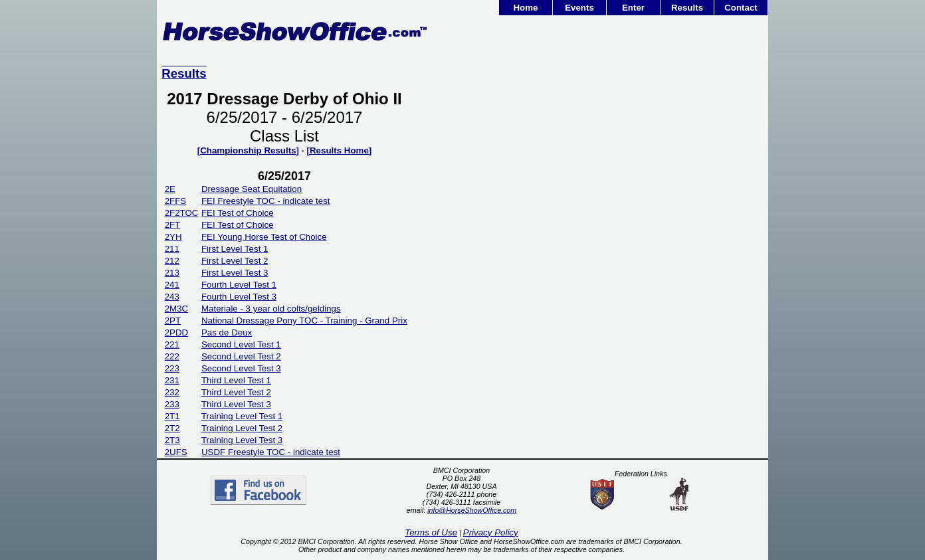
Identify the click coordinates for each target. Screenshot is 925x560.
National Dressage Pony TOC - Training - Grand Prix (304, 321)
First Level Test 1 (235, 249)
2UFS (176, 452)
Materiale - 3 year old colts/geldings (271, 309)
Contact (741, 8)
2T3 (172, 440)
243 (172, 297)
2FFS (176, 201)
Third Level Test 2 (236, 392)
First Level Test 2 (235, 261)
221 (172, 344)
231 (172, 380)
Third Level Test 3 (236, 404)
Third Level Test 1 (236, 380)
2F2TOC (182, 213)
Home (525, 8)
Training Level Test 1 (242, 416)
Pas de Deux (227, 332)
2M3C (177, 309)
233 (172, 404)
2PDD (177, 332)
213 (172, 273)
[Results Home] (340, 150)
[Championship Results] (248, 150)
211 (172, 249)
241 (172, 285)
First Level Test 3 (235, 273)
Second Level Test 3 (241, 368)
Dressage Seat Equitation (252, 189)
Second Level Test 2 (241, 356)
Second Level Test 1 (241, 344)
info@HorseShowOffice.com (472, 510)
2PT (173, 321)
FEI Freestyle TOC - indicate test (266, 201)
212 (172, 261)
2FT (173, 225)
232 (172, 392)
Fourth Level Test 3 (239, 297)
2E (170, 189)
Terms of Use (431, 532)
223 (172, 368)
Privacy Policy (491, 532)
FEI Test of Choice (238, 213)
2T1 (172, 416)
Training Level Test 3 (242, 440)
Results (687, 8)
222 (172, 356)
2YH (173, 237)
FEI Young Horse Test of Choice (264, 237)
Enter (633, 8)
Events (579, 8)
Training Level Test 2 (242, 428)
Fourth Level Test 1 (239, 285)
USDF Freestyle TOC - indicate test (271, 452)
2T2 (172, 428)
